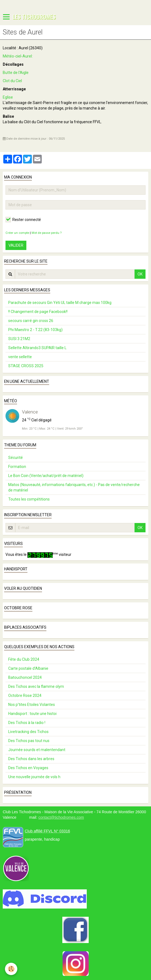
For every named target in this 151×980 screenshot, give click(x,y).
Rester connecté (23, 220)
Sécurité (16, 458)
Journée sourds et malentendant (37, 750)
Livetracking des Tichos (28, 732)
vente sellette (20, 357)
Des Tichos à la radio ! (27, 723)
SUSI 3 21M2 (19, 339)
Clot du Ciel (12, 81)
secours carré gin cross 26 (31, 321)
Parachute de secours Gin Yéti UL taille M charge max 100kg (60, 303)
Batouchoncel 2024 (25, 677)
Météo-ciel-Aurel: (18, 56)
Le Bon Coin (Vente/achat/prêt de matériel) (46, 476)
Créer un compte (17, 233)
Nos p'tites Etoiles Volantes (32, 705)
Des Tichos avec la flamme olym (36, 686)
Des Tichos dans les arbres (31, 759)
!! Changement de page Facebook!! (38, 312)
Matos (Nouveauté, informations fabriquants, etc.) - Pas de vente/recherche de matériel (74, 487)
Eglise (8, 97)
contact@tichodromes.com (61, 817)
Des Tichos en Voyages (28, 768)
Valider (16, 245)
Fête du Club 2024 (24, 659)
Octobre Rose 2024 (25, 696)
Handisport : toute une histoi (32, 714)
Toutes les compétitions (29, 499)
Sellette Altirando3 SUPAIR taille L (37, 348)
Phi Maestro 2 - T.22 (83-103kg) (35, 330)
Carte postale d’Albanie (28, 668)
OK (140, 274)
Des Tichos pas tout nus (29, 741)
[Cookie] (11, 969)
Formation (17, 467)
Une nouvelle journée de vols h (34, 777)
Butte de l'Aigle (16, 73)
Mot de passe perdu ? (47, 233)
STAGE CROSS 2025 (26, 366)
